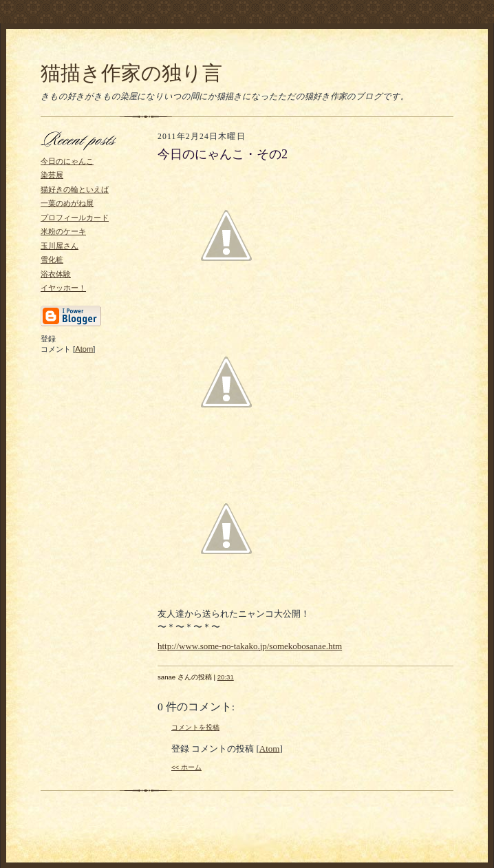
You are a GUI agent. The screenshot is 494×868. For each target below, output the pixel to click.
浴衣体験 (56, 274)
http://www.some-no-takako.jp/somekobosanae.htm (250, 646)
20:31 (226, 677)
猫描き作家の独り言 (131, 73)
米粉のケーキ (63, 231)
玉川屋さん (60, 246)
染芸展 (52, 175)
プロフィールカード (75, 218)
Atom (84, 349)
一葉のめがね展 (67, 203)
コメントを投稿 (195, 727)
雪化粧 (52, 260)
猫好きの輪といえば (75, 189)
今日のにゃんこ (67, 161)
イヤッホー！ (63, 288)
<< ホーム (186, 767)
